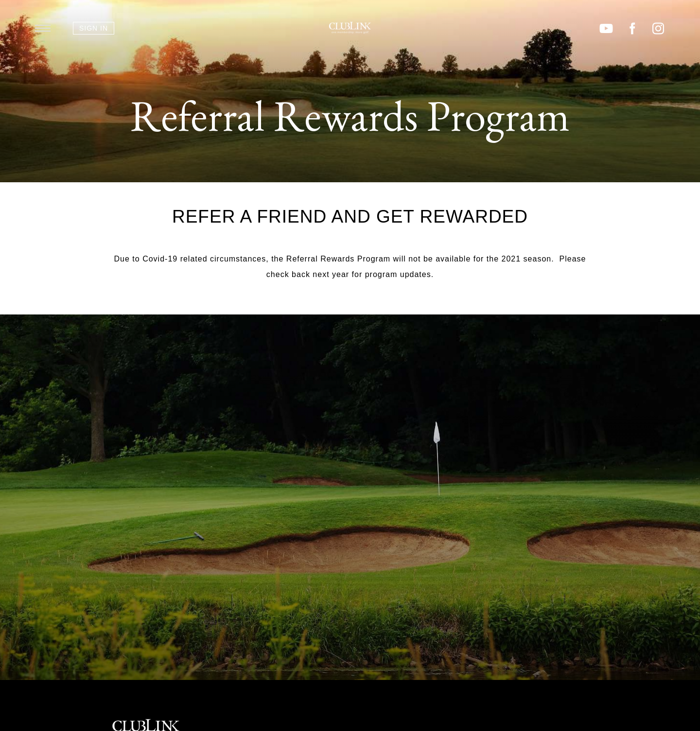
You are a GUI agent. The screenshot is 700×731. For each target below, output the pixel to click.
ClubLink (350, 28)
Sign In (94, 28)
